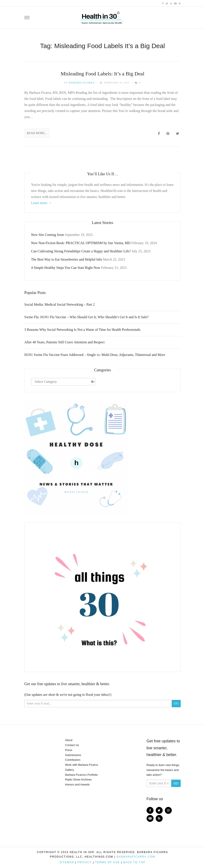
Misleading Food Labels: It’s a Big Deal (102, 74)
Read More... (37, 133)
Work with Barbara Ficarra (82, 765)
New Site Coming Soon (48, 235)
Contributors (73, 760)
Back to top (134, 862)
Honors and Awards (77, 784)
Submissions (73, 755)
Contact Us (72, 745)
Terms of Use (107, 862)
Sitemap (67, 862)
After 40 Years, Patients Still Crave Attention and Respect (64, 342)
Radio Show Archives (79, 780)
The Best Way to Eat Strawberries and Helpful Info (67, 259)
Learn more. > (41, 203)
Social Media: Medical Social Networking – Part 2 (60, 304)
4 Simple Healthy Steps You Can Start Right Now (66, 268)
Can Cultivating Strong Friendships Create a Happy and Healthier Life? (81, 251)
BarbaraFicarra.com (136, 857)
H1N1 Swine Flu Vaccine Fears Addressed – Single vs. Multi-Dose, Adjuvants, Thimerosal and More (95, 355)
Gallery (70, 770)
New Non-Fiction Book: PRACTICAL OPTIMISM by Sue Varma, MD (81, 243)
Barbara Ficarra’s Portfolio (82, 775)
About (69, 740)
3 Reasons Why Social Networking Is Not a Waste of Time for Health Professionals (82, 330)
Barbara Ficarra (82, 83)
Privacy (85, 862)
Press (69, 750)
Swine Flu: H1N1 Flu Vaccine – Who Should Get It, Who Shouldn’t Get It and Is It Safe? (86, 317)
